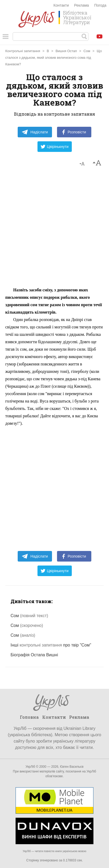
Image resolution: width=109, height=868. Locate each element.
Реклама (82, 5)
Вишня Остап (66, 51)
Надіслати (35, 132)
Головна (29, 717)
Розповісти (74, 132)
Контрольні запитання (23, 51)
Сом (87, 51)
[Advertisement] (54, 229)
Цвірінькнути (55, 147)
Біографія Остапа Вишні (34, 655)
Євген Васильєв (72, 767)
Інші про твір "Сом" (51, 645)
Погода (100, 5)
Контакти (61, 5)
